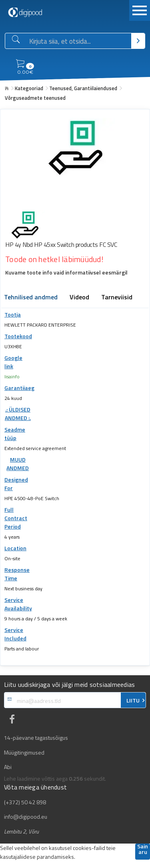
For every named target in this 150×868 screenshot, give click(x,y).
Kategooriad (29, 88)
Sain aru (143, 850)
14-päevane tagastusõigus (36, 738)
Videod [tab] (79, 298)
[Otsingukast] (79, 41)
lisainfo (12, 376)
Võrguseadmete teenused (35, 98)
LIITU (133, 700)
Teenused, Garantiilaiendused (83, 88)
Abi (8, 767)
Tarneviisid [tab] (117, 298)
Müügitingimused (24, 753)
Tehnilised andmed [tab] (31, 298)
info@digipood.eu (26, 817)
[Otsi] (138, 41)
